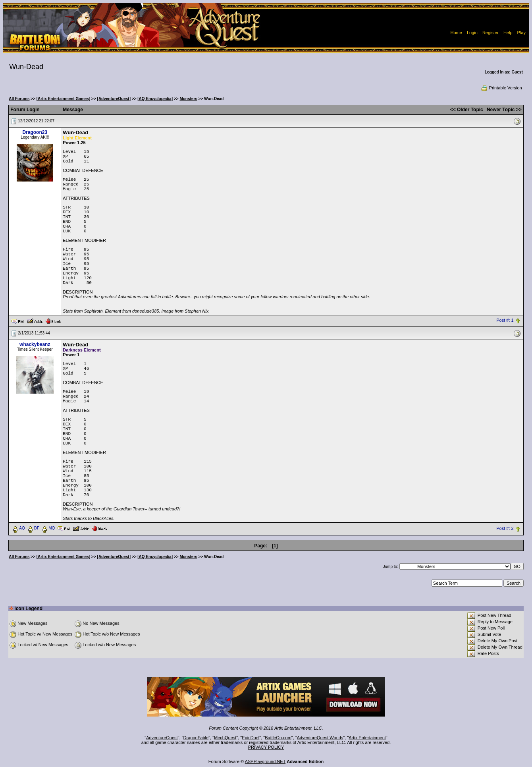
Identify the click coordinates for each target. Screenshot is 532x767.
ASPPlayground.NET (265, 761)
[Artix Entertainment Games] (64, 99)
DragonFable (196, 738)
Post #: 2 (505, 528)
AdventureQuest (162, 738)
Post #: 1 (505, 321)
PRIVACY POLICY (266, 747)
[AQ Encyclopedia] (155, 99)
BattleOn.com (278, 738)
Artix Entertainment (367, 738)
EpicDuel (251, 738)
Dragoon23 (35, 132)
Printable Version (501, 88)
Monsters (188, 99)
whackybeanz (35, 344)
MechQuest (225, 738)
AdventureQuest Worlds (320, 738)
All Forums (19, 99)
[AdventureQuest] (114, 99)
